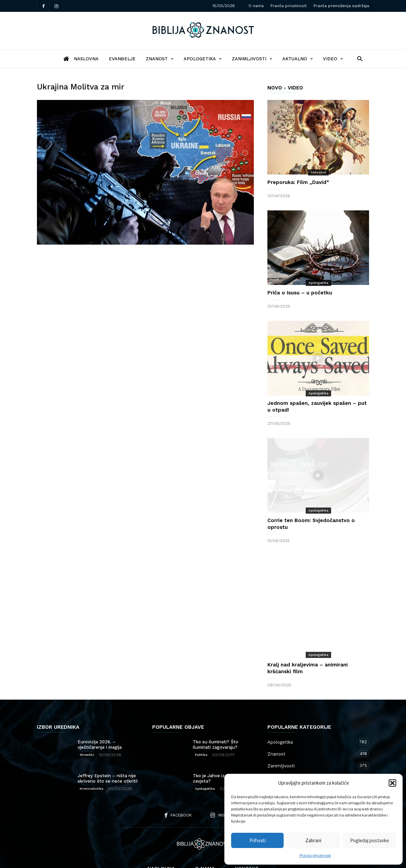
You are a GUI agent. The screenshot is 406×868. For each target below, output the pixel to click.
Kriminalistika (92, 761)
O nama (256, 6)
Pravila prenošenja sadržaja (341, 6)
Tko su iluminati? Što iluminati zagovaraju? (216, 717)
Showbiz (87, 728)
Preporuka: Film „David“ (298, 182)
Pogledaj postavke (370, 840)
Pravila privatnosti (315, 855)
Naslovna (161, 842)
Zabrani (313, 840)
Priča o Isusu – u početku (300, 293)
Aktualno (298, 59)
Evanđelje (122, 59)
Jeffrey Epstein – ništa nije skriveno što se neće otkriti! (108, 751)
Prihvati (258, 840)
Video (333, 59)
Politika (201, 728)
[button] (392, 783)
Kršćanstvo (311, 762)
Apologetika (203, 59)
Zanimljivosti (252, 59)
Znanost (160, 59)
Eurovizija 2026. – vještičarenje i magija (100, 717)
